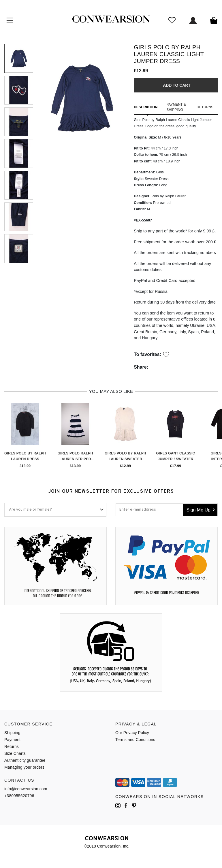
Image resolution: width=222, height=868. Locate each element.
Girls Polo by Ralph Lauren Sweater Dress (125, 457)
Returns (205, 107)
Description (146, 107)
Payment (12, 740)
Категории (10, 20)
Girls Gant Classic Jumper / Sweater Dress (175, 457)
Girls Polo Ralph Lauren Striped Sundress (75, 457)
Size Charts (15, 753)
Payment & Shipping (176, 107)
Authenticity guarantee (25, 760)
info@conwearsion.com (26, 789)
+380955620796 (19, 796)
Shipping (12, 733)
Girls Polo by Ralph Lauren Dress (25, 456)
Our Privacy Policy (132, 733)
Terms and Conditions (135, 740)
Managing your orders (24, 767)
